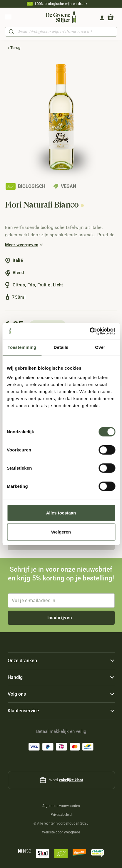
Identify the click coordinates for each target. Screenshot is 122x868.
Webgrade (72, 832)
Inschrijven (60, 618)
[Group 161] (102, 18)
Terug (15, 48)
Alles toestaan (61, 513)
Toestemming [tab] (22, 347)
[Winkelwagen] (111, 18)
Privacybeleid (61, 815)
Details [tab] (61, 347)
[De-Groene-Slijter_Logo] (61, 17)
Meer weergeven (22, 245)
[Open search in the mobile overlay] (61, 32)
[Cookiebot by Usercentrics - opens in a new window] (90, 331)
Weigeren (61, 532)
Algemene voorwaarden (61, 806)
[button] (8, 18)
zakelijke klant (71, 780)
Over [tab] (100, 347)
